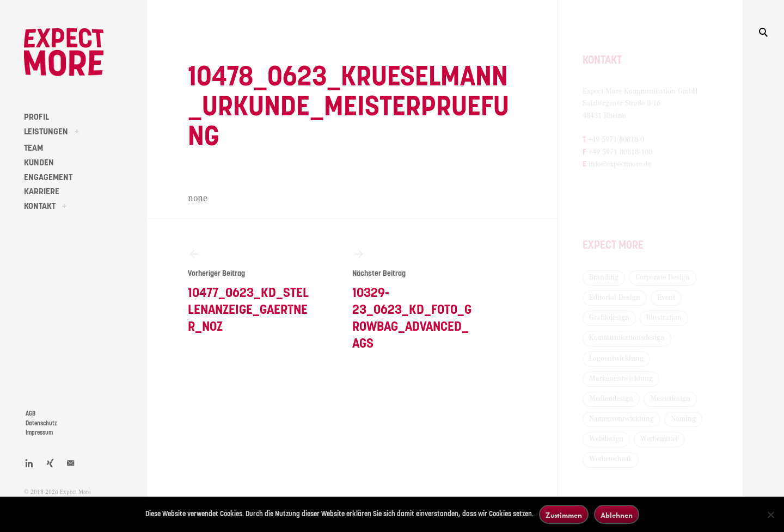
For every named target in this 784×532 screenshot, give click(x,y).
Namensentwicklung (621, 419)
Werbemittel (659, 439)
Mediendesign (611, 399)
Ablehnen (617, 515)
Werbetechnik (611, 459)
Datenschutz (41, 423)
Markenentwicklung (621, 379)
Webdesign (606, 439)
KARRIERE (42, 191)
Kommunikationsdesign (627, 338)
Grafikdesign (609, 318)
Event (666, 298)
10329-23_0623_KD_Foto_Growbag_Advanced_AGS (414, 299)
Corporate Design (663, 277)
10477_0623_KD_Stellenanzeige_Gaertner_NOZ (249, 290)
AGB (30, 414)
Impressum (39, 433)
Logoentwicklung (616, 358)
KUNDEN (39, 163)
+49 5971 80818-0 (616, 140)
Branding (604, 277)
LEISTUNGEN (46, 132)
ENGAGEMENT (48, 177)
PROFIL (36, 117)
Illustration (664, 318)
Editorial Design (615, 298)
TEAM (33, 148)
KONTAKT (40, 206)
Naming (683, 419)
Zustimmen (564, 515)
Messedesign (670, 399)
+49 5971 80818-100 (620, 152)
